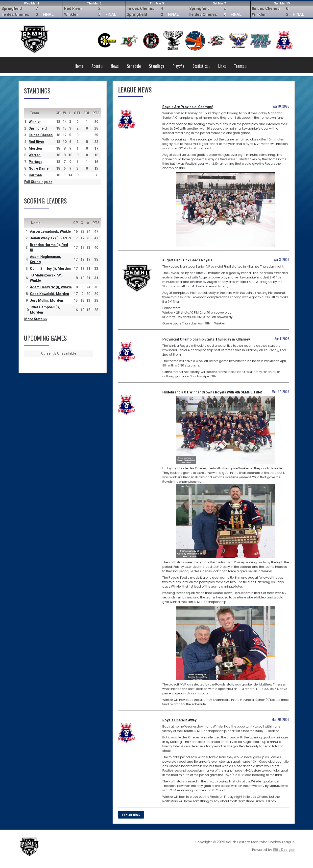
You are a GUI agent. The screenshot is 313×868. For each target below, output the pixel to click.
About (97, 66)
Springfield (38, 128)
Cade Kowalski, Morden (49, 294)
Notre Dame (39, 168)
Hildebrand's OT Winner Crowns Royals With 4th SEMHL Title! (212, 392)
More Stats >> (36, 319)
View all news (131, 815)
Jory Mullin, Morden (47, 300)
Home (79, 66)
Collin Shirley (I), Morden (50, 269)
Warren (35, 155)
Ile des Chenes (41, 135)
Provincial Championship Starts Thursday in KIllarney (206, 339)
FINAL (48, 14)
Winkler (35, 122)
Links (222, 66)
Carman (35, 175)
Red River (36, 142)
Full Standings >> (38, 182)
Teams (240, 66)
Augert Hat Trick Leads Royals (187, 260)
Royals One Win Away (179, 720)
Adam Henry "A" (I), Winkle (51, 287)
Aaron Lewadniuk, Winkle (50, 231)
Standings (157, 66)
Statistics (201, 66)
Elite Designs (284, 850)
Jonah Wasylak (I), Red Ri (50, 238)
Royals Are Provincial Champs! (188, 107)
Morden (35, 148)
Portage (36, 162)
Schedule (134, 66)
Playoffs (178, 66)
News (115, 66)
